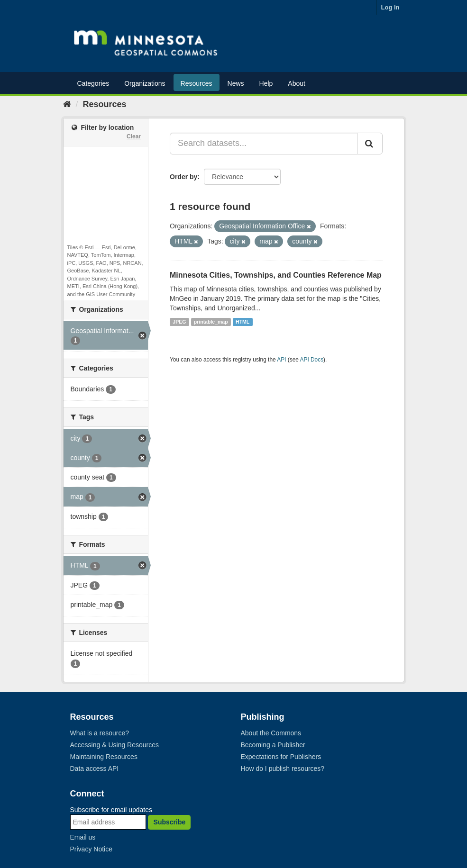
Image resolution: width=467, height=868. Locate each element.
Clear (134, 136)
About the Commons (271, 733)
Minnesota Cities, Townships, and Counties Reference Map (276, 275)
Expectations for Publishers (281, 757)
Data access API (95, 769)
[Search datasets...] (264, 144)
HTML (243, 322)
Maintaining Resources (104, 757)
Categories (93, 83)
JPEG (179, 322)
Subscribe (170, 822)
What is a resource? (100, 733)
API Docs (312, 360)
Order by (183, 177)
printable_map (211, 322)
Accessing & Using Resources (115, 745)
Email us (83, 837)
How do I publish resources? (283, 769)
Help (266, 83)
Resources (197, 83)
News (236, 83)
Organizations (145, 83)
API (281, 360)
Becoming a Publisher (273, 745)
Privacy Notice (91, 849)
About (297, 83)
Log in (390, 7)
